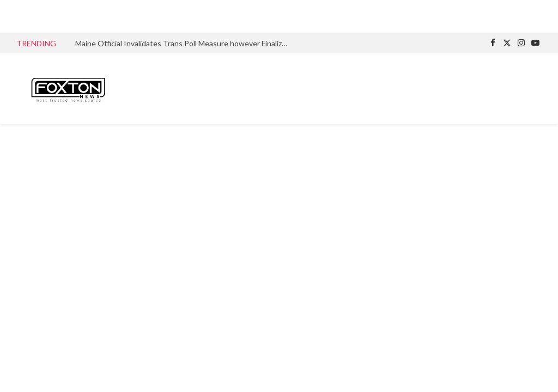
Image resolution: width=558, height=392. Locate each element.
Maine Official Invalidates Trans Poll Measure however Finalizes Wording (184, 43)
